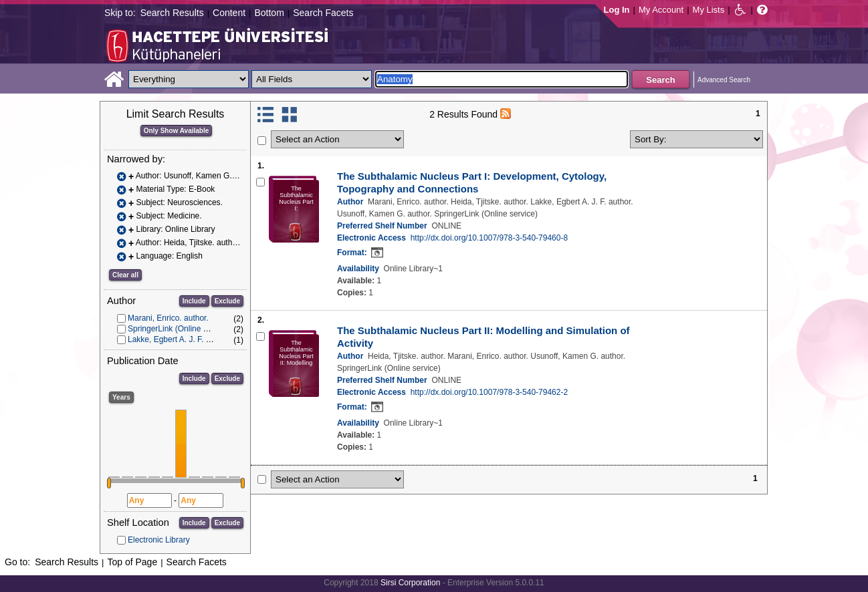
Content (229, 13)
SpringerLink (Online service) (180, 329)
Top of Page (132, 562)
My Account (661, 10)
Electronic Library (159, 540)
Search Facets (323, 13)
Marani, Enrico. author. (168, 318)
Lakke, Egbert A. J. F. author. (179, 339)
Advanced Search (724, 80)
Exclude (227, 301)
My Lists (709, 10)
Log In (617, 10)
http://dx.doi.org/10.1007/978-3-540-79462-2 (490, 392)
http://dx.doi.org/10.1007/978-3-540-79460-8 (490, 238)
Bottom (269, 13)
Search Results (172, 13)
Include (194, 301)
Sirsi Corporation (410, 583)
